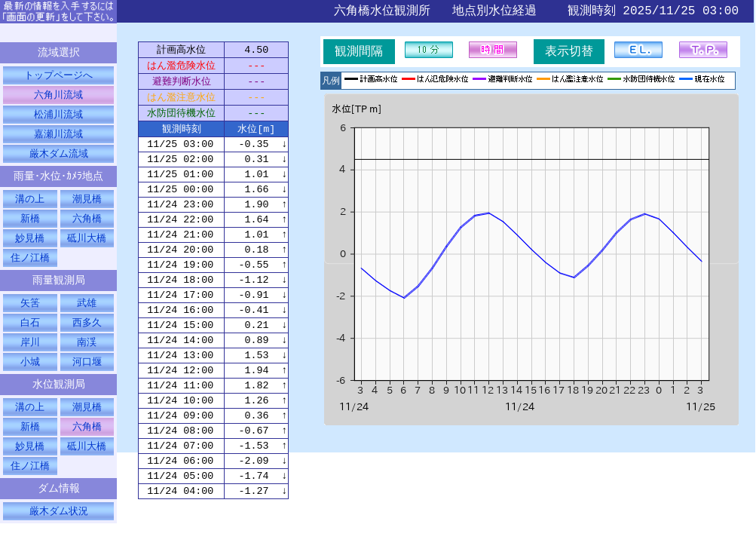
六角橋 (87, 226)
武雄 (87, 314)
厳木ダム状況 (59, 532)
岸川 (30, 355)
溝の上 (30, 206)
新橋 (30, 226)
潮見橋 (87, 206)
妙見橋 (30, 247)
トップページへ (58, 77)
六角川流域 (58, 97)
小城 (30, 376)
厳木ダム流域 (59, 158)
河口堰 (87, 376)
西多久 (87, 335)
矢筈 (30, 314)
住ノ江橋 (30, 267)
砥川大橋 (87, 247)
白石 (30, 335)
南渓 (87, 355)
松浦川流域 (58, 118)
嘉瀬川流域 (58, 138)
